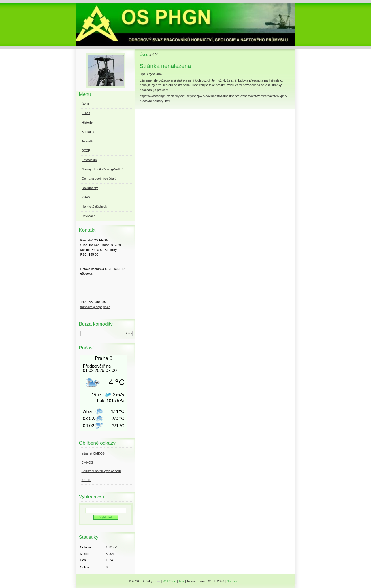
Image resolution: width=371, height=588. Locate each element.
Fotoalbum (89, 160)
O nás (86, 113)
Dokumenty (90, 188)
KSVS (86, 197)
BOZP (86, 150)
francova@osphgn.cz (95, 307)
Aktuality (88, 141)
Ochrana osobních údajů (99, 179)
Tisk (181, 581)
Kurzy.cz (132, 333)
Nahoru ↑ (233, 581)
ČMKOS (87, 462)
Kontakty (88, 132)
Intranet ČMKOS (93, 453)
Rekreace (89, 216)
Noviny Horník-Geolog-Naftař (102, 169)
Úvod (144, 55)
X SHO (86, 480)
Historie (87, 122)
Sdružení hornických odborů (101, 471)
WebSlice (169, 581)
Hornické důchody (95, 207)
